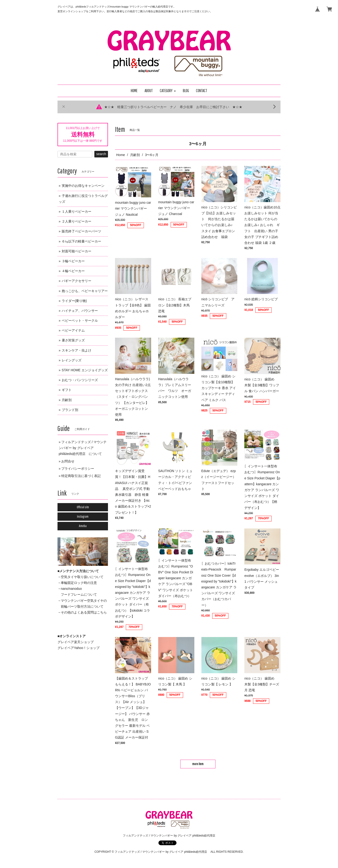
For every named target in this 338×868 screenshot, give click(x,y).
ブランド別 (70, 410)
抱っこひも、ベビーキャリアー (85, 291)
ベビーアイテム (73, 330)
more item (198, 764)
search (101, 154)
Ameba (83, 526)
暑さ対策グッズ (73, 340)
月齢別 (135, 155)
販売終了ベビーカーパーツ (81, 231)
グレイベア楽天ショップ (76, 642)
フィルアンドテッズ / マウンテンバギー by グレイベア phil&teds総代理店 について (83, 448)
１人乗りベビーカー (77, 211)
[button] (168, 91)
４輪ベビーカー (73, 271)
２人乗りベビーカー (77, 221)
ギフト (67, 390)
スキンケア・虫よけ (77, 350)
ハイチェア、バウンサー (80, 311)
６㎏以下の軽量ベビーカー (81, 241)
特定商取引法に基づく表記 (81, 476)
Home (121, 155)
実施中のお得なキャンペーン (83, 186)
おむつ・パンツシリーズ (80, 380)
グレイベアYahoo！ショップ (79, 648)
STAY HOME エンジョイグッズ (85, 370)
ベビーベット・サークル (80, 321)
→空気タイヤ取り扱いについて (81, 577)
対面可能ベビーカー (77, 251)
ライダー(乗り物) (74, 301)
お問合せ (68, 461)
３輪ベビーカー (73, 261)
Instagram (83, 516)
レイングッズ (72, 360)
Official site (83, 507)
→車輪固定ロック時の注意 (77, 583)
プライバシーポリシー (78, 469)
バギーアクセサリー (77, 281)
